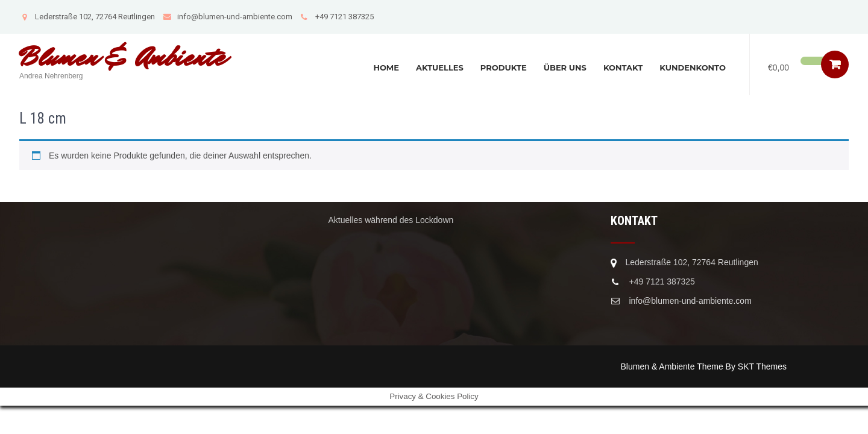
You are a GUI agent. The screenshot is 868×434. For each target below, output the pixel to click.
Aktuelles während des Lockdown (391, 220)
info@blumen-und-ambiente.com (228, 17)
